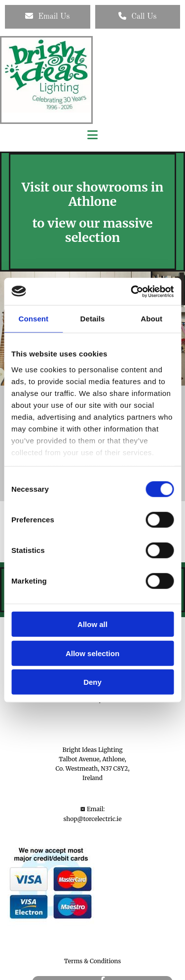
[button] (48, 17)
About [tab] (151, 319)
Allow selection (92, 653)
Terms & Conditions (92, 961)
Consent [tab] (33, 319)
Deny (92, 682)
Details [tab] (93, 319)
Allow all (92, 624)
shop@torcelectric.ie (93, 819)
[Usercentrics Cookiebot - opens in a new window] (132, 291)
